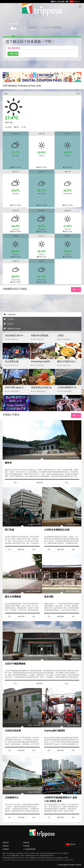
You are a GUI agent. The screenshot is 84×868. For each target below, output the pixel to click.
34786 (21, 814)
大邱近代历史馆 (13, 728)
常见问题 (26, 842)
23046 (61, 748)
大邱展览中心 (12, 795)
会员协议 (6, 846)
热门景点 (9, 323)
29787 (40, 481)
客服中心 (54, 2)
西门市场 (10, 528)
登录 (67, 2)
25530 (21, 615)
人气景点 (9, 318)
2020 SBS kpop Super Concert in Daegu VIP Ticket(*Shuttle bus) (16, 387)
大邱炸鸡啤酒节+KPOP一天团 (68, 387)
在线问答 (26, 839)
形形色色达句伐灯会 (42, 387)
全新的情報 (10, 314)
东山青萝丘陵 (12, 361)
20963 (61, 615)
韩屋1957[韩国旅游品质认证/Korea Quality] (42, 335)
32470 (21, 548)
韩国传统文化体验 (13, 328)
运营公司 (6, 839)
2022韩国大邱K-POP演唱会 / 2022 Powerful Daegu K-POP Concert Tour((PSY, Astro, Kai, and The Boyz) (16, 335)
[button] (38, 80)
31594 (61, 814)
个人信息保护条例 (29, 846)
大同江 (61, 335)
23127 (40, 681)
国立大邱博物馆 (13, 595)
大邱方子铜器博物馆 (16, 661)
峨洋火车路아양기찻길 (68, 361)
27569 (61, 548)
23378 (21, 748)
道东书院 (49, 595)
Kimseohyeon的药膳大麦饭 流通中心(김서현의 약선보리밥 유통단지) (42, 361)
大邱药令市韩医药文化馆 (57, 528)
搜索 (12, 54)
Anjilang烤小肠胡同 (55, 728)
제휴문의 (6, 842)
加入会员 (61, 2)
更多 (75, 289)
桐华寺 (8, 462)
